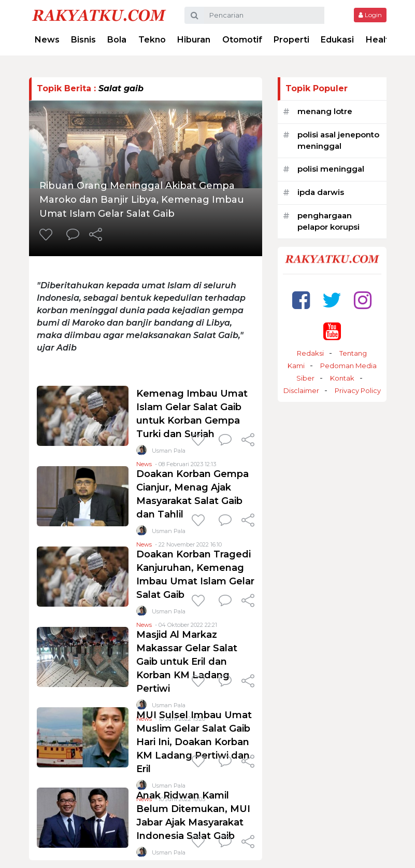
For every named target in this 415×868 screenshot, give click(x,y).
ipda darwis (321, 192)
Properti (291, 40)
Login (370, 15)
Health (380, 40)
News (47, 40)
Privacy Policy (358, 390)
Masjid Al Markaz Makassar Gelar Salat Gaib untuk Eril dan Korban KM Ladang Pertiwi (187, 662)
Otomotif (242, 40)
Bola (117, 40)
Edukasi (337, 40)
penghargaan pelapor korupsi (328, 221)
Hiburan (194, 40)
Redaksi (310, 353)
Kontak (342, 378)
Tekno (152, 40)
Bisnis (83, 40)
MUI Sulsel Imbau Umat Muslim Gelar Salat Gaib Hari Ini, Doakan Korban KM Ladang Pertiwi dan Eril (194, 742)
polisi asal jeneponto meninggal (338, 141)
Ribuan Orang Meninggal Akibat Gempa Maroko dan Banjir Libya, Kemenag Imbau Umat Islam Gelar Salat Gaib (142, 200)
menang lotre (325, 111)
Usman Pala (169, 451)
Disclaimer (301, 390)
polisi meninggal (331, 169)
